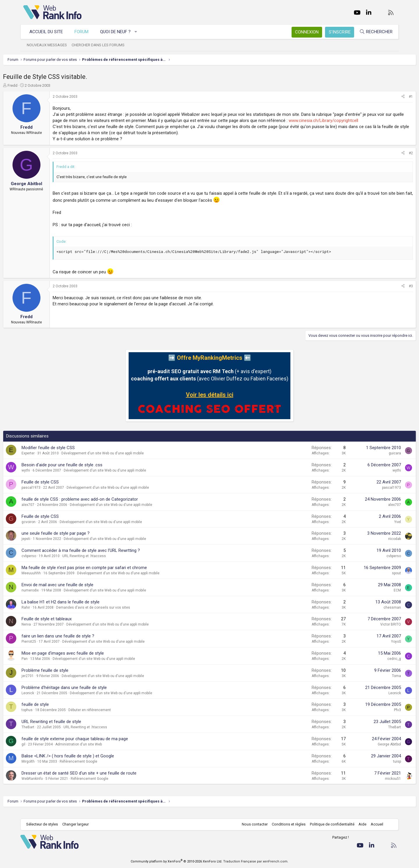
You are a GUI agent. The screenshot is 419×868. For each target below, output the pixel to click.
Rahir (46, 614)
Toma (376, 682)
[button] (139, 32)
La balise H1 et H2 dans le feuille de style (81, 608)
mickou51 (373, 785)
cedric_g (374, 665)
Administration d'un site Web (99, 750)
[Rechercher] (373, 32)
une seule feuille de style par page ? (76, 539)
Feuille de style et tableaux (67, 625)
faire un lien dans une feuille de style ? (78, 642)
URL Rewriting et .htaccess (104, 562)
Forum (84, 32)
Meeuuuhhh (52, 579)
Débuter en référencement (110, 716)
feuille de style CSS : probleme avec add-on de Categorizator (100, 505)
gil (44, 750)
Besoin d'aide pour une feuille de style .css (82, 471)
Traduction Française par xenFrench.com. (256, 861)
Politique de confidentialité (329, 824)
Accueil (374, 824)
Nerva (47, 630)
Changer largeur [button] (78, 824)
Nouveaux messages (50, 45)
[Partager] (383, 97)
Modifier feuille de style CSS (69, 454)
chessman (372, 614)
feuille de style (56, 711)
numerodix (50, 596)
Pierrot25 (49, 648)
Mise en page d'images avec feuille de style (83, 659)
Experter (48, 459)
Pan (45, 665)
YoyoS (376, 648)
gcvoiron (49, 528)
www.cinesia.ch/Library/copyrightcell (108, 127)
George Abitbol (369, 750)
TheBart (48, 733)
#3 (390, 292)
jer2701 (48, 682)
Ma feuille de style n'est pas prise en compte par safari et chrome (105, 574)
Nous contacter (252, 824)
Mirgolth (48, 768)
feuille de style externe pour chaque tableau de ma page (95, 745)
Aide (359, 824)
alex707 (48, 511)
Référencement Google (99, 768)
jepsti (46, 545)
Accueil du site (49, 32)
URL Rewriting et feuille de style (72, 728)
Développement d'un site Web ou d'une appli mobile (123, 459)
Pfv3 (377, 716)
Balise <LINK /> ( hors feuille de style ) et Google (88, 762)
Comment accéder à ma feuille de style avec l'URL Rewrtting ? (101, 557)
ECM (377, 596)
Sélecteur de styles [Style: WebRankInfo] (45, 824)
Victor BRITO (370, 630)
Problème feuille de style (65, 676)
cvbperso (49, 562)
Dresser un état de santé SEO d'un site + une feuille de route (99, 779)
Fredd (33, 85)
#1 (390, 97)
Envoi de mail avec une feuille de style (78, 591)
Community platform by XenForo (176, 861)
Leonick (48, 699)
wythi (46, 476)
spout (376, 579)
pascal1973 (51, 494)
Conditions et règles (286, 824)
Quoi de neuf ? (118, 32)
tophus (47, 716)
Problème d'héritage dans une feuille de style (85, 694)
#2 (390, 159)
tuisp (377, 768)
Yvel (377, 528)
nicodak (374, 545)
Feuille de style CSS (61, 488)
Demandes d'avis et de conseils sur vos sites (113, 614)
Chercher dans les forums (101, 45)
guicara (374, 459)
